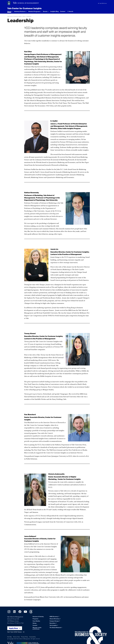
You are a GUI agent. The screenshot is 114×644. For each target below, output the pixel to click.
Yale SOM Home (102, 3)
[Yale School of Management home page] (23, 3)
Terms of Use (16, 637)
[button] (10, 11)
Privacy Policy (25, 637)
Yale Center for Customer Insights (24, 8)
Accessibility (32, 637)
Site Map (10, 637)
